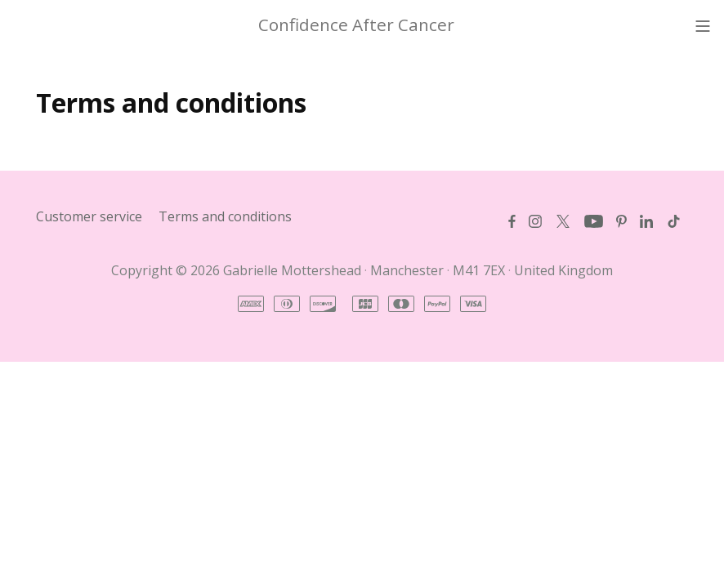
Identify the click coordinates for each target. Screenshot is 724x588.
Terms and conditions (225, 216)
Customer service (89, 216)
